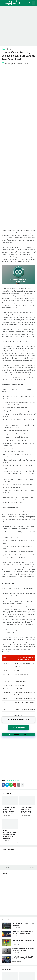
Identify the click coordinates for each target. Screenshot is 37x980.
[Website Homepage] (12, 3)
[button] (2, 3)
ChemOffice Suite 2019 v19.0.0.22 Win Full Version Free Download (27, 810)
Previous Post (7, 868)
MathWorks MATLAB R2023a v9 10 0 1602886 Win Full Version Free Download (10, 835)
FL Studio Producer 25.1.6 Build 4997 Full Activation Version (23, 933)
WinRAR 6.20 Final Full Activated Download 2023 (23, 941)
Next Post (31, 868)
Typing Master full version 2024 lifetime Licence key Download (9, 810)
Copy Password (19, 727)
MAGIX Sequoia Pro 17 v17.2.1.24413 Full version (24, 924)
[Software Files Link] (6, 926)
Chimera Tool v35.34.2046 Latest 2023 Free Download (23, 950)
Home (4, 49)
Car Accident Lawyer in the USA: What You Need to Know (23, 958)
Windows (16, 780)
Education (10, 49)
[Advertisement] (18, 26)
